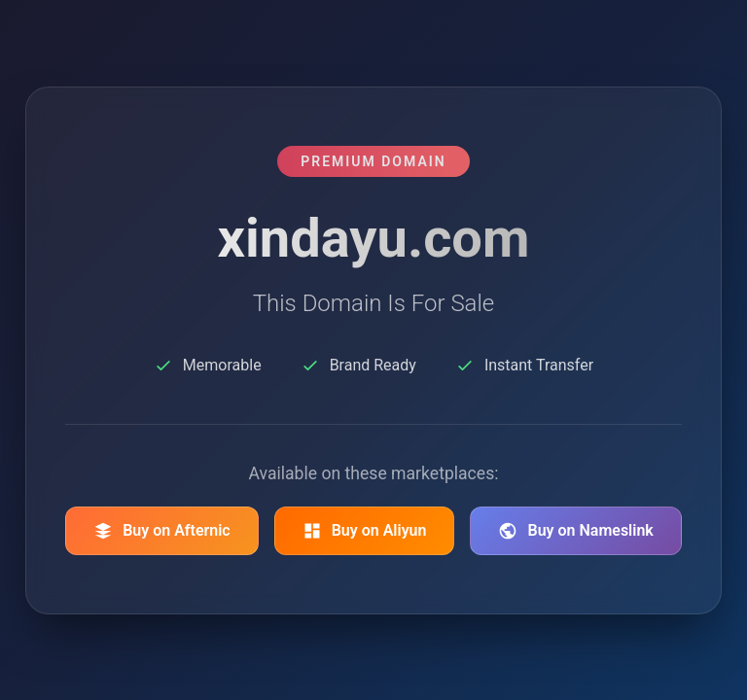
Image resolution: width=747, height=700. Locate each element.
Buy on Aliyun (365, 531)
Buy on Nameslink (575, 531)
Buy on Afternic (162, 531)
